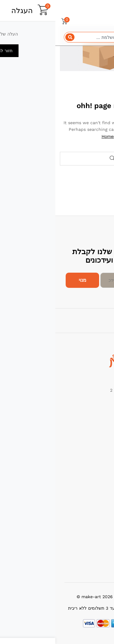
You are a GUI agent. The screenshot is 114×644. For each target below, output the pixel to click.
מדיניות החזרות (95, 528)
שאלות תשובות (96, 554)
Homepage (57, 136)
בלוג (105, 495)
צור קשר (101, 486)
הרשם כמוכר (98, 546)
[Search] (15, 37)
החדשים (102, 452)
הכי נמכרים (99, 444)
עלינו (105, 477)
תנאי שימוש (99, 537)
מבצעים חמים (97, 435)
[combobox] (57, 37)
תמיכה (104, 520)
